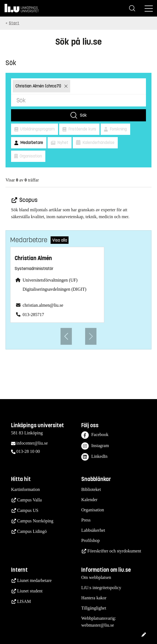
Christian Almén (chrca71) (39, 86)
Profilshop (91, 540)
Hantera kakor (94, 598)
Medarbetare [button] (31, 142)
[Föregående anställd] (66, 336)
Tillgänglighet (94, 608)
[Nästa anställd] (91, 336)
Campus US (28, 510)
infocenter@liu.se (32, 443)
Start (14, 23)
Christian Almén (33, 258)
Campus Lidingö (32, 531)
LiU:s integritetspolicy (101, 588)
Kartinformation (25, 489)
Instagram (95, 446)
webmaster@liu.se (98, 625)
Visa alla (60, 240)
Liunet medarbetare (34, 580)
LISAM (24, 601)
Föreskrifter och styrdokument (114, 551)
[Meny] (149, 8)
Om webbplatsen (96, 577)
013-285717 (33, 315)
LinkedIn (94, 457)
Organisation (93, 510)
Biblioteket (91, 489)
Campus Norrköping (35, 521)
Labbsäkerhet (93, 530)
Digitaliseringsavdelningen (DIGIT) (55, 289)
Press (86, 520)
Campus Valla (29, 500)
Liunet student (30, 591)
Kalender (89, 500)
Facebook (95, 435)
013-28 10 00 (28, 451)
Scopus (28, 200)
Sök (83, 115)
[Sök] (132, 8)
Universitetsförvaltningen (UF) (50, 280)
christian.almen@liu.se (43, 305)
